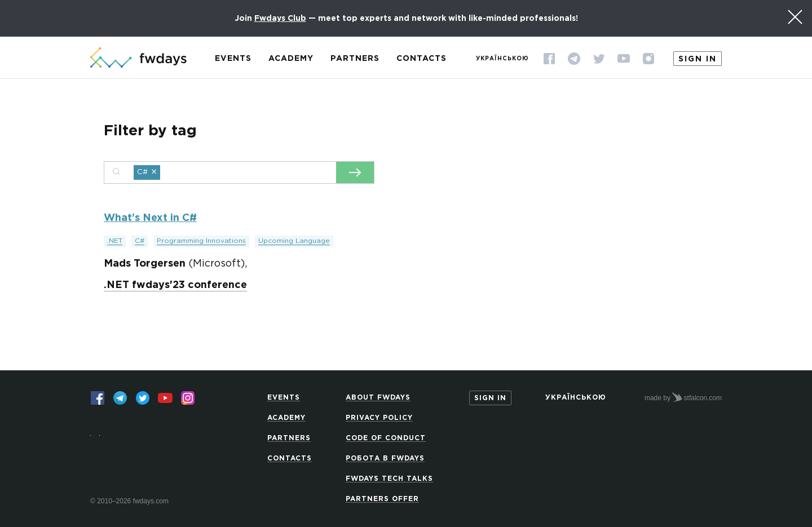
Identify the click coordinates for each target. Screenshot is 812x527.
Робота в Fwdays (385, 459)
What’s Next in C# (150, 218)
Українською (502, 59)
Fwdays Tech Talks (389, 479)
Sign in (698, 59)
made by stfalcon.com (683, 397)
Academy (291, 59)
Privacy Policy (379, 418)
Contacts (422, 59)
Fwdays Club (280, 19)
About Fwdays (378, 398)
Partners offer (382, 499)
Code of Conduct (386, 438)
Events (233, 59)
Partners (355, 59)
